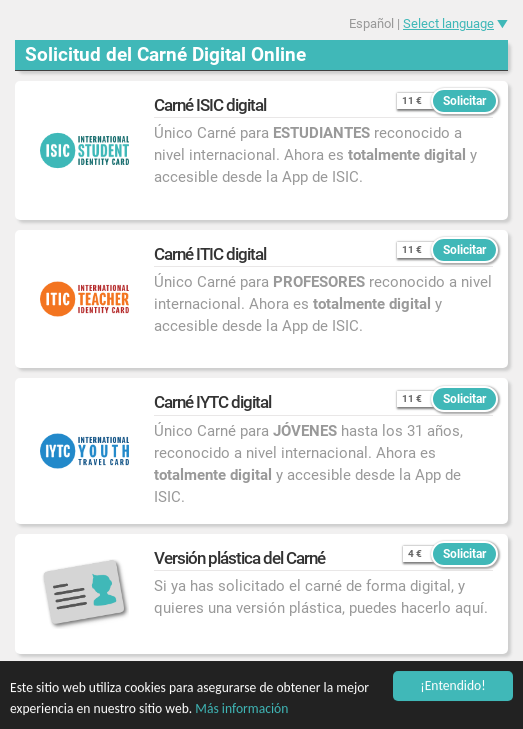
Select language (448, 23)
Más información (241, 708)
